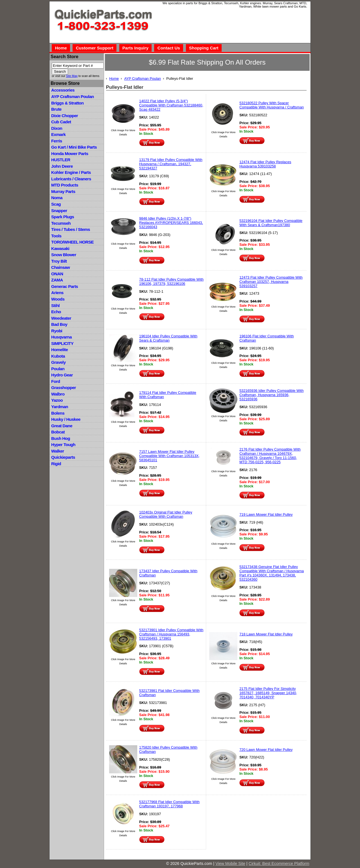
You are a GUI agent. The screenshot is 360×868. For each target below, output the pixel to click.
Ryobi (57, 331)
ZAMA (57, 280)
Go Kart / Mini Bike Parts (74, 147)
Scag (56, 204)
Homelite (59, 350)
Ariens (57, 293)
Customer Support (95, 48)
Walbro (58, 394)
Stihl (55, 305)
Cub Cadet (61, 122)
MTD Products (65, 185)
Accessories (63, 90)
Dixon (57, 128)
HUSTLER (61, 160)
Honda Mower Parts (70, 154)
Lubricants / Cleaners (71, 179)
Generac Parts (65, 286)
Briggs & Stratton (67, 103)
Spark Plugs (63, 217)
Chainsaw (60, 267)
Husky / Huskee (66, 419)
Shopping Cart (204, 48)
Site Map (72, 76)
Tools (56, 236)
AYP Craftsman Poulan (73, 96)
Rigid (56, 464)
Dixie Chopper (65, 116)
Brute (56, 109)
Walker (58, 451)
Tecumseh (61, 223)
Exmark (58, 134)
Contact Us (169, 48)
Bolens (58, 413)
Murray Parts (63, 191)
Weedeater (61, 318)
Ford (56, 381)
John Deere (62, 166)
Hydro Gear (62, 375)
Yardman (60, 407)
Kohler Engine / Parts (71, 172)
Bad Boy (59, 324)
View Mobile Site (230, 864)
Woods (58, 299)
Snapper (59, 211)
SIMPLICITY (62, 343)
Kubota (58, 356)
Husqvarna (61, 337)
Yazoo (57, 400)
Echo (56, 312)
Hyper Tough (63, 445)
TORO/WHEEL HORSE (72, 242)
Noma (57, 198)
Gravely (58, 362)
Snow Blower (64, 255)
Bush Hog (61, 438)
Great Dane (62, 426)
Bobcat (58, 432)
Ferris (57, 141)
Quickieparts (63, 457)
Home (61, 48)
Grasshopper (64, 388)
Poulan (58, 369)
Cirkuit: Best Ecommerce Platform (279, 864)
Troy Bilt (59, 261)
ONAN (57, 274)
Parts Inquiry (135, 48)
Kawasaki (60, 248)
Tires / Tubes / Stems (71, 229)
